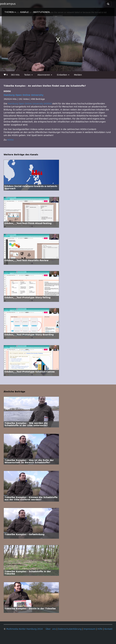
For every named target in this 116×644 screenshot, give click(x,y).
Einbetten (63, 75)
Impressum (89, 629)
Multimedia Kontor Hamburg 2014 (24, 629)
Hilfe (100, 629)
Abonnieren (45, 75)
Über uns (51, 629)
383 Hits (15, 75)
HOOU (10, 140)
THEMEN (10, 12)
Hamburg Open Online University (23, 95)
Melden (78, 75)
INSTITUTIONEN (41, 12)
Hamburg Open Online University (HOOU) (30, 104)
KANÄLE (24, 12)
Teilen (28, 75)
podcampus (8, 4)
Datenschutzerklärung (70, 629)
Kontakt (108, 629)
